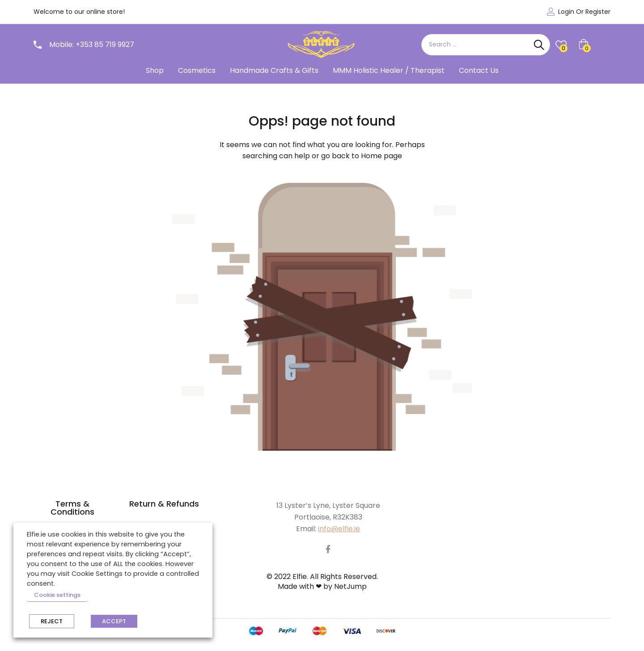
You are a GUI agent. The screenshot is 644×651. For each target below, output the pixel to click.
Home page (381, 156)
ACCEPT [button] (114, 621)
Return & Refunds (164, 504)
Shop (155, 70)
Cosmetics (197, 70)
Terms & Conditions (72, 508)
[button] (595, 45)
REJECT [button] (52, 621)
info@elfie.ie (339, 529)
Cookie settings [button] (57, 595)
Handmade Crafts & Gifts (274, 70)
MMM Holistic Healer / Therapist (389, 70)
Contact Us (479, 70)
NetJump (350, 586)
